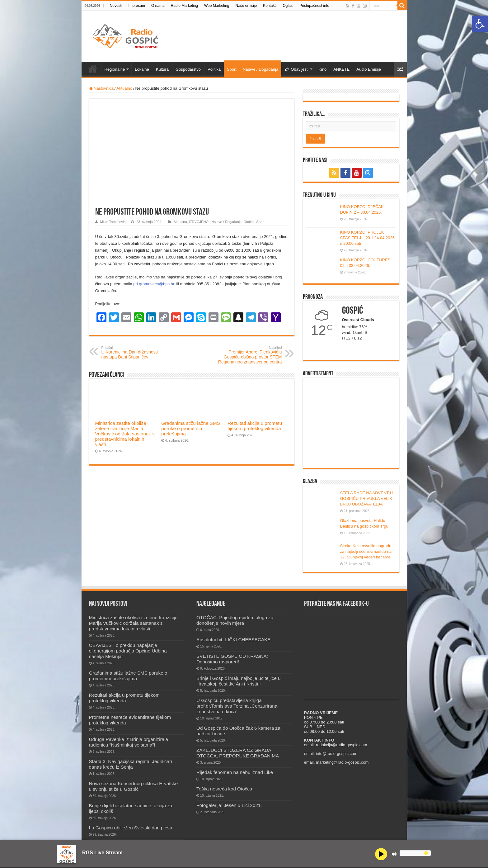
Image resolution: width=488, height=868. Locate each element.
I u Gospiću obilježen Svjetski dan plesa (131, 828)
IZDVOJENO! (199, 222)
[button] (480, 24)
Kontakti (270, 6)
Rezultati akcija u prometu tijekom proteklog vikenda (255, 426)
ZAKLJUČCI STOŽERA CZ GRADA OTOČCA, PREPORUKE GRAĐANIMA (238, 753)
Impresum (137, 6)
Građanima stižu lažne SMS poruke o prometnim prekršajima (190, 428)
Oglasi (288, 6)
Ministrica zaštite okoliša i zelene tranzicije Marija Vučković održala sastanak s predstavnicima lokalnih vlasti (125, 434)
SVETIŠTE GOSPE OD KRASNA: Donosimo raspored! (232, 659)
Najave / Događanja (260, 69)
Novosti (116, 6)
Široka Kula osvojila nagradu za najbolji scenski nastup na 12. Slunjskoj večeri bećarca (366, 551)
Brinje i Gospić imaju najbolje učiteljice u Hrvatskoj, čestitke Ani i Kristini (238, 681)
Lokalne (142, 69)
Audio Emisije (369, 69)
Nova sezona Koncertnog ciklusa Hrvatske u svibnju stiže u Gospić (134, 786)
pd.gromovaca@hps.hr (154, 284)
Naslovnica (101, 88)
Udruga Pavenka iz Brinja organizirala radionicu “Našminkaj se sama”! (129, 742)
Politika (214, 69)
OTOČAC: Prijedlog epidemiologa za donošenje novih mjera (235, 620)
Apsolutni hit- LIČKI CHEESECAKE (233, 640)
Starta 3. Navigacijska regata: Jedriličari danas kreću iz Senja (131, 764)
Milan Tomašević (113, 222)
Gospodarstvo (188, 69)
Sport (232, 69)
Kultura (162, 69)
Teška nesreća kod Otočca (224, 789)
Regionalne (115, 69)
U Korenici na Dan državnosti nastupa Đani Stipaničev (133, 353)
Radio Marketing (184, 6)
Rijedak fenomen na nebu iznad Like (235, 772)
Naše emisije (246, 6)
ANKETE (341, 69)
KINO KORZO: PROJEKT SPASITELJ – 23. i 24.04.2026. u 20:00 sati (368, 238)
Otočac (249, 222)
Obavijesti (297, 69)
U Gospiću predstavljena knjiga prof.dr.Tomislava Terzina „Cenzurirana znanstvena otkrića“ (237, 706)
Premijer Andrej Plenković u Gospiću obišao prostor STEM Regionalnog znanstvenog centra (250, 355)
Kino (322, 69)
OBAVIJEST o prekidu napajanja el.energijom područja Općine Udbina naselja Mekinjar (128, 651)
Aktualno (124, 88)
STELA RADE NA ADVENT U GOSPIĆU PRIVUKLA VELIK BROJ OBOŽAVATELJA (367, 498)
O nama (158, 6)
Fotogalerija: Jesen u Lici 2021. (229, 805)
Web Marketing (217, 6)
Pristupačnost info (314, 6)
